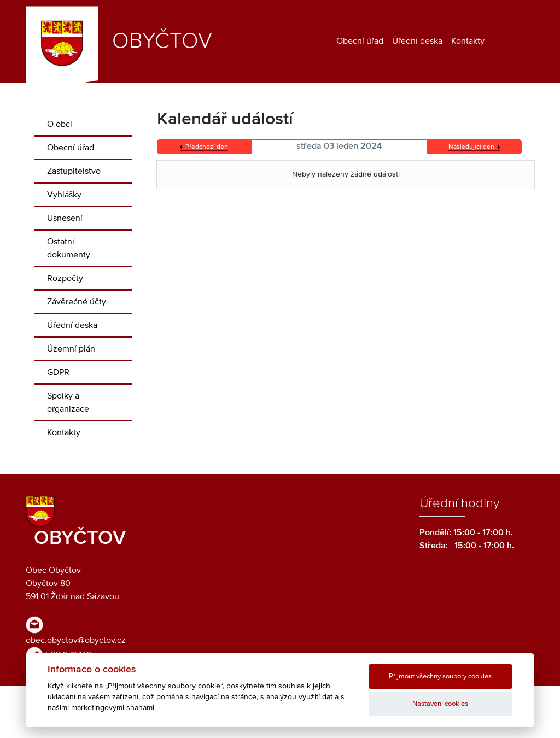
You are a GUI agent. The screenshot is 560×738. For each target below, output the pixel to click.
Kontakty (468, 41)
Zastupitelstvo (74, 171)
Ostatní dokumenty (69, 248)
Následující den (471, 147)
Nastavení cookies (440, 704)
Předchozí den (207, 147)
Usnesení (65, 218)
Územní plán (71, 349)
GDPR (58, 372)
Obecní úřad (360, 41)
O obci (60, 124)
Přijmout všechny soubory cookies (440, 676)
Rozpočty (65, 278)
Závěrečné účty (77, 302)
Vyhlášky (64, 195)
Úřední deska (417, 41)
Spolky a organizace (68, 402)
